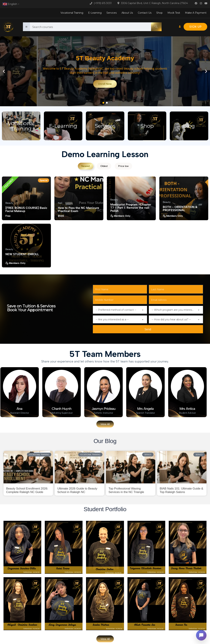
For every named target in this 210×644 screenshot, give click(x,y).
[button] (4, 71)
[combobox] (120, 310)
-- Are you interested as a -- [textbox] (112, 319)
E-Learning (95, 13)
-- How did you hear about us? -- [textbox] (171, 319)
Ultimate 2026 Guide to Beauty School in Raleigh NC (77, 490)
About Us (127, 13)
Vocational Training (72, 13)
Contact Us (145, 13)
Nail (60, 203)
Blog (189, 126)
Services (112, 13)
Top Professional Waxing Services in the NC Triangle (126, 490)
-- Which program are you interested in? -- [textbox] (177, 310)
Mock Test (174, 13)
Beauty (9, 203)
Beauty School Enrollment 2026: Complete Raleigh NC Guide (27, 490)
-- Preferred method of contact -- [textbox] (116, 310)
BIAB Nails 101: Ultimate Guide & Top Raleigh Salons (181, 490)
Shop (159, 13)
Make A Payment (196, 13)
